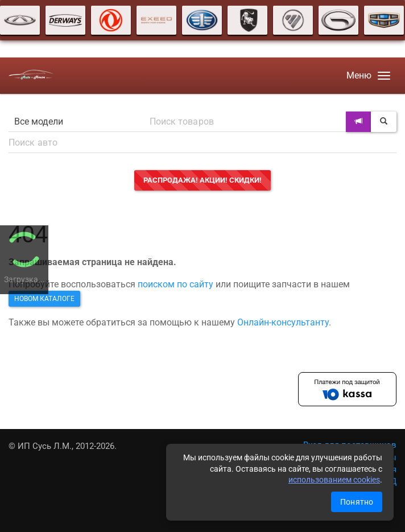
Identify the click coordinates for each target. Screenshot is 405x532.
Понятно (357, 502)
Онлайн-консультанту (283, 322)
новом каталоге (44, 299)
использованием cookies (334, 480)
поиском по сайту (175, 284)
